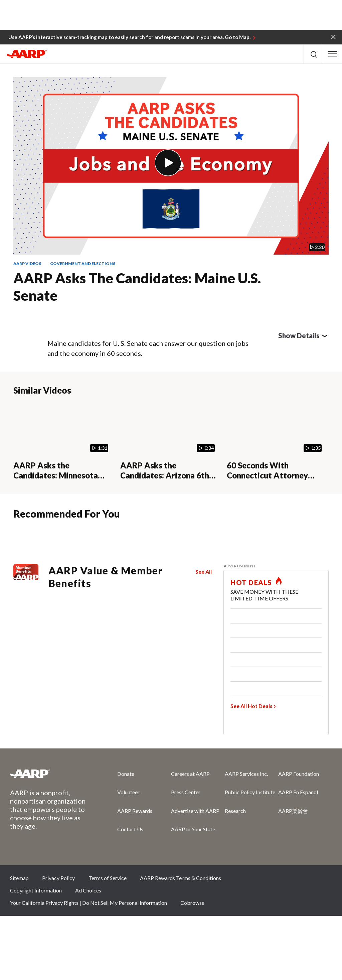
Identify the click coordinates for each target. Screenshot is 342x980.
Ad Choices (88, 890)
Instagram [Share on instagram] (301, 880)
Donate (126, 774)
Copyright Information (36, 890)
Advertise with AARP (195, 811)
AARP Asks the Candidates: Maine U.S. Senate (137, 287)
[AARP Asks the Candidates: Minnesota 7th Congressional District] (63, 441)
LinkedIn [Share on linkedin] (324, 880)
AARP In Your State (193, 829)
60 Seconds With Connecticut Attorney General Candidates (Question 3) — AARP (267, 481)
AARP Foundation (299, 774)
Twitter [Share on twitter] (279, 880)
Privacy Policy (58, 878)
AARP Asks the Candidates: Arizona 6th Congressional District (165, 475)
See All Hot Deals (251, 706)
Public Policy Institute (250, 792)
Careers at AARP (190, 774)
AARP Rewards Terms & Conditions (181, 878)
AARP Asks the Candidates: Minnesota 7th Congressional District (62, 475)
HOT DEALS (251, 582)
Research (235, 811)
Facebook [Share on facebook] (256, 880)
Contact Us (130, 829)
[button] (333, 36)
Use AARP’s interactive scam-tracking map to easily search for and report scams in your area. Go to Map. (129, 37)
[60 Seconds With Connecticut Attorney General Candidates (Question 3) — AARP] (276, 441)
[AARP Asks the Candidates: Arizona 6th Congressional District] (170, 441)
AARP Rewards (135, 811)
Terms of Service (108, 878)
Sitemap (19, 878)
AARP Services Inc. (246, 774)
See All (204, 572)
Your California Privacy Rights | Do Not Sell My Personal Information (89, 903)
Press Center (186, 792)
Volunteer (128, 792)
